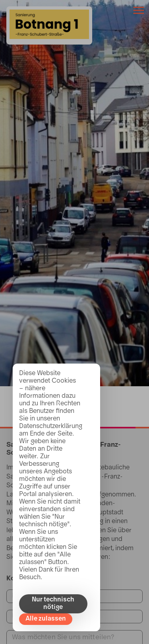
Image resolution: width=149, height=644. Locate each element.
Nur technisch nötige (53, 604)
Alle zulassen (46, 619)
